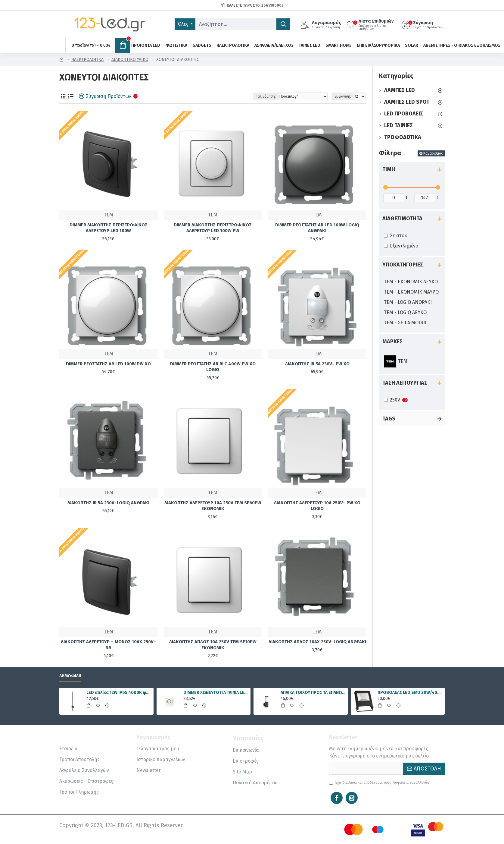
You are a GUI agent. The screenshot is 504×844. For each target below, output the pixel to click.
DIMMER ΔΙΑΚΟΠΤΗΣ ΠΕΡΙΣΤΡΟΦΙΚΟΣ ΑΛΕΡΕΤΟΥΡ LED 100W (109, 228)
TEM (109, 215)
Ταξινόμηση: (266, 96)
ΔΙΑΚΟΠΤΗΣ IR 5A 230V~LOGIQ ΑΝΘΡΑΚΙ (108, 503)
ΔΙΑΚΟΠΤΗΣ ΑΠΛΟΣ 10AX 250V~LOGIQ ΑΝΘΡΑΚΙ (317, 642)
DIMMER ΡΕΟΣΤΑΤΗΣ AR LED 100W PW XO (108, 364)
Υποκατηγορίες (403, 265)
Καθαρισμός (433, 153)
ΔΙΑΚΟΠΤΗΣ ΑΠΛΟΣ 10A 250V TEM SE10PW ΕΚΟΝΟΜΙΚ (213, 645)
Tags (389, 419)
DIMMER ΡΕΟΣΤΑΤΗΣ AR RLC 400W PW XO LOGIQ (213, 367)
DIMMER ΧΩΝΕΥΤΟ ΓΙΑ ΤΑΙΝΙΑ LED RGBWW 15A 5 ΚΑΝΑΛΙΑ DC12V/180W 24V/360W (216, 693)
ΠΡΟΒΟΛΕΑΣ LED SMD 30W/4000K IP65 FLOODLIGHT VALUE (410, 693)
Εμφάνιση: (343, 96)
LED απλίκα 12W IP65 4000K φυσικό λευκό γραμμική (119, 693)
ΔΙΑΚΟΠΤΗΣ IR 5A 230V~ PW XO (317, 364)
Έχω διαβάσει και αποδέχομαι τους (380, 783)
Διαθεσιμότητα (402, 219)
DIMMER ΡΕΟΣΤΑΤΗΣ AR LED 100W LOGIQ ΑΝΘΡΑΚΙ (317, 228)
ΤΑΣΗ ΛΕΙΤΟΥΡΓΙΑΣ (405, 383)
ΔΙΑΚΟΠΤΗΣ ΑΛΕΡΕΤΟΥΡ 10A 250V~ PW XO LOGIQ (317, 506)
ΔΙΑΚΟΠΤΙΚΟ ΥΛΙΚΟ (130, 60)
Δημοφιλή (70, 676)
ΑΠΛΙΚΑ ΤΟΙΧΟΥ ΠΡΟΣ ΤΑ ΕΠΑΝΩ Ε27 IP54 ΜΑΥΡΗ (313, 693)
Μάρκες (392, 342)
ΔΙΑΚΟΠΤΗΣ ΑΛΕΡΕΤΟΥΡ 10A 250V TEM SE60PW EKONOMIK (213, 506)
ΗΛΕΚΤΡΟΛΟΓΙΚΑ (87, 60)
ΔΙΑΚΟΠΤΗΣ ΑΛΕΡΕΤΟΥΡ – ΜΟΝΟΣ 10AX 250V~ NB (108, 645)
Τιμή (389, 169)
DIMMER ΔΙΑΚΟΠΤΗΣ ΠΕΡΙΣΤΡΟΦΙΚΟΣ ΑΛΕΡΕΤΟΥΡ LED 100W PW (213, 228)
